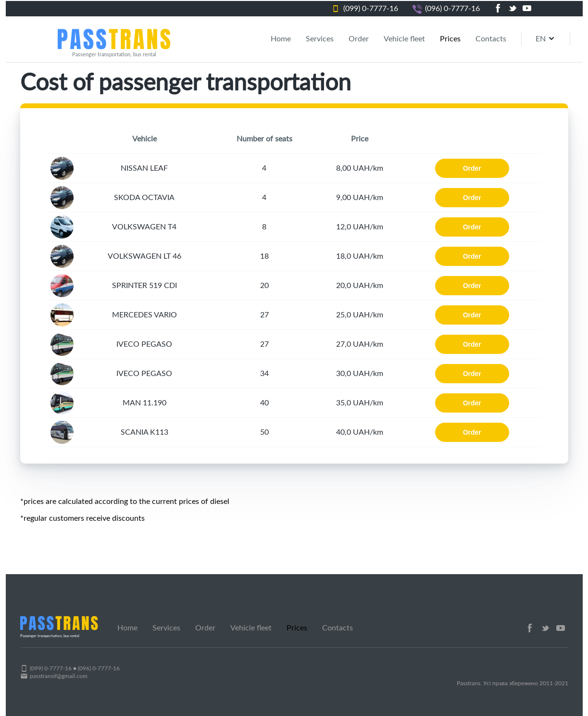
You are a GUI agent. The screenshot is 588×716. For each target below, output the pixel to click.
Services (320, 39)
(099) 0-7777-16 (371, 9)
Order (359, 39)
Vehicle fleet (404, 39)
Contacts (491, 39)
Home (281, 39)
